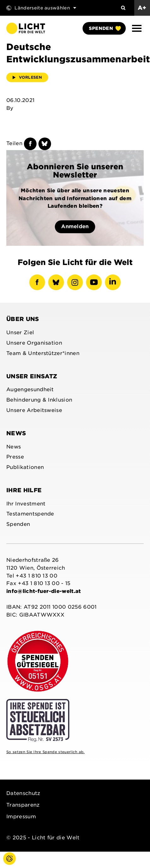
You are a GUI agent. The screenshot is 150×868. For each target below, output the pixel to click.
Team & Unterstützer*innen (43, 353)
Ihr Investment (26, 504)
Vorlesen (27, 77)
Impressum (21, 817)
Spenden (105, 28)
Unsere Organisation (34, 343)
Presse (15, 457)
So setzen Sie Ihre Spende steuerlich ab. (46, 752)
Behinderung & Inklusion (39, 400)
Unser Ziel (20, 333)
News (16, 433)
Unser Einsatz (32, 376)
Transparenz (23, 805)
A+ (142, 8)
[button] (137, 28)
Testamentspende (30, 514)
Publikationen (25, 467)
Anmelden (75, 226)
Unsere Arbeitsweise (34, 410)
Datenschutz (23, 793)
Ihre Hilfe (24, 490)
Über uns (23, 319)
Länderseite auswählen (41, 8)
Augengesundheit (30, 389)
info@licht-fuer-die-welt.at (44, 591)
